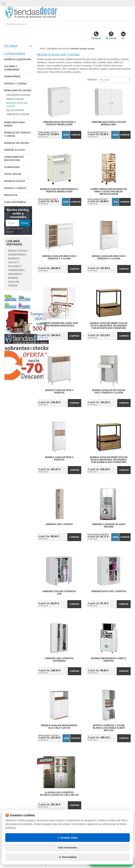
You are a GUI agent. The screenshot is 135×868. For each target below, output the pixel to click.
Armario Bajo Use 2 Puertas (109, 591)
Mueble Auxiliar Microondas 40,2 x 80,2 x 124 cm (59, 727)
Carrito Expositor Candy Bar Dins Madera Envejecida (59, 324)
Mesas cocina (15, 99)
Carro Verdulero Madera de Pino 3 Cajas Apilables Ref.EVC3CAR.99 (109, 192)
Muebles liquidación (18, 59)
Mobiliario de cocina (18, 90)
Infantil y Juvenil (16, 84)
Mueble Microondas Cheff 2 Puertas (109, 660)
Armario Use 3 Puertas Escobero (59, 660)
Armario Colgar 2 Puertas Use (59, 593)
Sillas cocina (15, 110)
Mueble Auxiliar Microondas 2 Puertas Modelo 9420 (59, 190)
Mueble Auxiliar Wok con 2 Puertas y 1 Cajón (59, 257)
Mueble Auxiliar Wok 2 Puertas (59, 391)
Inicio (43, 49)
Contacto (96, 35)
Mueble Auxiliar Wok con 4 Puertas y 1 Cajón (109, 257)
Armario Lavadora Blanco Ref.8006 (109, 526)
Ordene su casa (15, 150)
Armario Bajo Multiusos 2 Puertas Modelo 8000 (59, 123)
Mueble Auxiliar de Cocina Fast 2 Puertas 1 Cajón (109, 391)
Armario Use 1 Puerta (59, 524)
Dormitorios (12, 76)
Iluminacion (12, 167)
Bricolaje (11, 195)
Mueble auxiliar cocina (14, 282)
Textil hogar (13, 174)
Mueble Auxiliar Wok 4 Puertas (59, 459)
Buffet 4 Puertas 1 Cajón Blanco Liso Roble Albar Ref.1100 (109, 728)
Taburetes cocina (18, 114)
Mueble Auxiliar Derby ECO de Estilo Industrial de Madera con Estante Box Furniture (109, 326)
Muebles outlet (15, 181)
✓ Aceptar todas (68, 838)
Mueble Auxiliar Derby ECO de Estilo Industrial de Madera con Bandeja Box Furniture (109, 460)
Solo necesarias (68, 848)
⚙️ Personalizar (67, 857)
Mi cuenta (111, 35)
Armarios (15, 274)
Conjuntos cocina (18, 95)
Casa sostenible (15, 202)
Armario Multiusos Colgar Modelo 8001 (109, 123)
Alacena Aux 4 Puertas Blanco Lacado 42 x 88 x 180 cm (59, 794)
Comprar (76, 135)
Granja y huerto (15, 188)
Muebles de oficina (17, 143)
